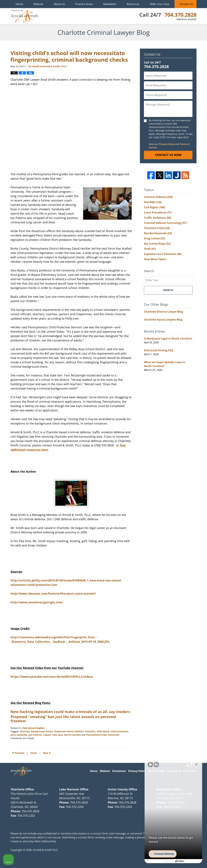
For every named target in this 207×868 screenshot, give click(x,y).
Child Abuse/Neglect (33, 728)
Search (168, 290)
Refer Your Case (160, 4)
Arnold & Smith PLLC (46, 850)
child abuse (103, 731)
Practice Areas (84, 4)
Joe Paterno (35, 735)
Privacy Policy (166, 144)
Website (38, 4)
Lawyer (47, 735)
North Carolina (72, 735)
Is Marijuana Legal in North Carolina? (168, 339)
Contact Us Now (168, 155)
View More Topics (155, 259)
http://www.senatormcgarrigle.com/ (37, 602)
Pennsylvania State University (103, 735)
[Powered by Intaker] (180, 861)
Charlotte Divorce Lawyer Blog (163, 312)
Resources (133, 4)
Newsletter (110, 4)
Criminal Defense (158, 197)
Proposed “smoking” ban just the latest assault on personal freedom (63, 719)
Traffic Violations (158, 218)
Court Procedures (158, 213)
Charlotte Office (22, 789)
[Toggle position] (190, 765)
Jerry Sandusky (19, 735)
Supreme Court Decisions (163, 254)
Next (47, 753)
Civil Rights (154, 207)
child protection (119, 731)
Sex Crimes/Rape (157, 244)
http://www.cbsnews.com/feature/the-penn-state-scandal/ (53, 593)
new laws (58, 735)
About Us (59, 4)
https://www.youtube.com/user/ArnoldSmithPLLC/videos (52, 677)
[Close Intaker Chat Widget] (196, 765)
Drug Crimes (154, 238)
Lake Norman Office (74, 789)
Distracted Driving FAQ (159, 350)
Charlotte (90, 731)
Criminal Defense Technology (165, 223)
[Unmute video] (150, 765)
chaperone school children (69, 731)
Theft (150, 249)
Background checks (42, 731)
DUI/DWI (153, 202)
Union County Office (122, 789)
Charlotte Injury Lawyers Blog (163, 320)
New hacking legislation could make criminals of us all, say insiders (70, 712)
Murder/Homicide (158, 233)
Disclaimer (119, 771)
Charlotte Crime (157, 228)
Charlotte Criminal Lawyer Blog (25, 16)
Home (19, 4)
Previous (18, 753)
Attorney (25, 731)
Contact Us (186, 4)
